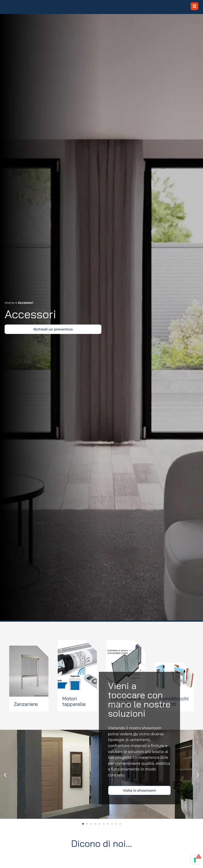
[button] (5, 783)
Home (10, 310)
